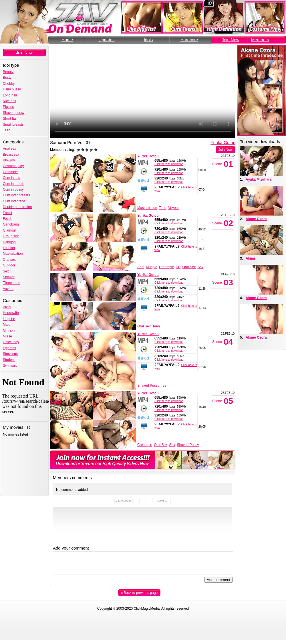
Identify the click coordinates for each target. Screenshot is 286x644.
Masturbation (13, 254)
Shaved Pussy (148, 386)
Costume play (13, 166)
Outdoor (9, 265)
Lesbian (9, 248)
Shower (9, 277)
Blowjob (9, 160)
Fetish (8, 219)
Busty (7, 78)
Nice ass (9, 101)
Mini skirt (10, 331)
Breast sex (11, 155)
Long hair (10, 95)
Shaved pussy (14, 113)
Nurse (7, 336)
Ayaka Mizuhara (259, 179)
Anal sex (9, 149)
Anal (141, 267)
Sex (6, 271)
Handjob (9, 242)
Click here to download (169, 164)
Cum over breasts (16, 195)
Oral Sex (189, 267)
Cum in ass (11, 178)
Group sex (11, 236)
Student (9, 360)
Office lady (11, 342)
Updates (107, 40)
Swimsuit (10, 366)
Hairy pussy (12, 89)
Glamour (9, 230)
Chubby (9, 84)
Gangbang (11, 224)
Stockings (10, 354)
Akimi (250, 258)
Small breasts (13, 125)
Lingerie (9, 319)
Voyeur (8, 289)
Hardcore (189, 40)
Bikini (7, 307)
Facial (7, 213)
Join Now (231, 40)
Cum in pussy (13, 189)
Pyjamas (9, 348)
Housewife (11, 313)
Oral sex (9, 260)
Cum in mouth (14, 184)
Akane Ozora (256, 219)
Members (260, 40)
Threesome (12, 283)
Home (67, 40)
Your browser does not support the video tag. (143, 91)
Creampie (10, 172)
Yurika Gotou (223, 142)
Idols (148, 40)
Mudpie (151, 267)
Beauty (8, 72)
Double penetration (17, 207)
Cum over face (14, 201)
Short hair (10, 118)
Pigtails (8, 107)
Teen (7, 130)
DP (178, 267)
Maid (7, 325)
